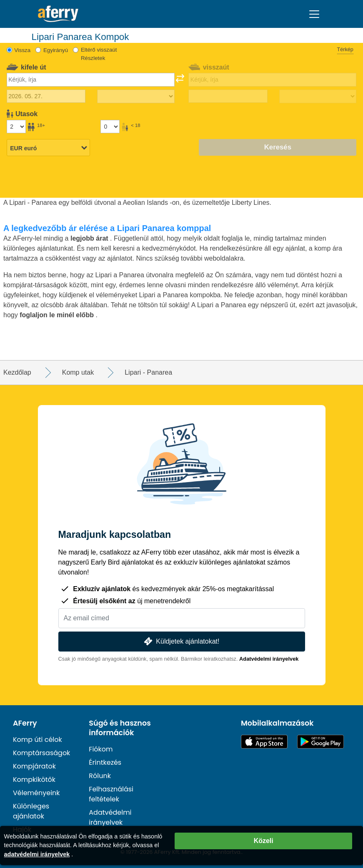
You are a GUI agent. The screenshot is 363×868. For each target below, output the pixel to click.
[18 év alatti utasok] (110, 127)
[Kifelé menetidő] (136, 97)
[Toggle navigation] (314, 14)
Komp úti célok (38, 740)
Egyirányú (56, 50)
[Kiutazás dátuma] (46, 96)
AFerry (25, 723)
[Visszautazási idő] (318, 97)
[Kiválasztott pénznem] (48, 148)
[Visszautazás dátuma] (228, 96)
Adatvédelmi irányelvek (269, 659)
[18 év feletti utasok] (16, 127)
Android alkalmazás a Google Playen (320, 742)
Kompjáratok (34, 766)
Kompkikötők (34, 780)
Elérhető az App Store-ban (264, 742)
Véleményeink (36, 793)
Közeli (264, 841)
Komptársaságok (41, 753)
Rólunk (100, 776)
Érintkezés (105, 762)
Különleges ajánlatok (31, 811)
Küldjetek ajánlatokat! (181, 641)
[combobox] (91, 80)
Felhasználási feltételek (111, 794)
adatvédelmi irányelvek (37, 854)
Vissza (22, 50)
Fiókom (101, 749)
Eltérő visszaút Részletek (99, 54)
